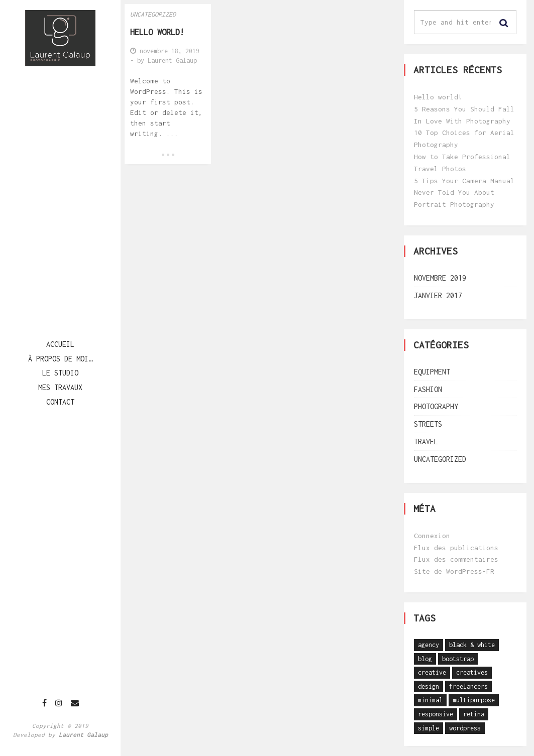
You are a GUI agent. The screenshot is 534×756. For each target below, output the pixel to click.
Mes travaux (60, 387)
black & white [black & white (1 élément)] (472, 645)
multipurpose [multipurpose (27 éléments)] (474, 700)
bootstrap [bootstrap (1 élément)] (458, 659)
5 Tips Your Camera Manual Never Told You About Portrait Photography (464, 193)
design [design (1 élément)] (429, 686)
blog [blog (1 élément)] (425, 659)
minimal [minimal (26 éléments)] (430, 700)
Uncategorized (153, 14)
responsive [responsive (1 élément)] (436, 714)
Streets (428, 424)
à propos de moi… (60, 359)
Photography (436, 406)
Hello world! (438, 97)
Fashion (428, 389)
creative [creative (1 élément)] (432, 672)
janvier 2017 (438, 295)
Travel (426, 442)
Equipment (432, 372)
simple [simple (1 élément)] (429, 728)
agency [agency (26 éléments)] (429, 645)
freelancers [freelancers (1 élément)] (468, 686)
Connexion (432, 536)
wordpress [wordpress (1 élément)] (465, 728)
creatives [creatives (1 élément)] (472, 672)
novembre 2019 (440, 278)
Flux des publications (456, 548)
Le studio (60, 373)
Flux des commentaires (456, 559)
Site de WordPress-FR (454, 571)
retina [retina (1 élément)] (474, 714)
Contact (60, 402)
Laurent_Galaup (172, 60)
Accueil (60, 344)
